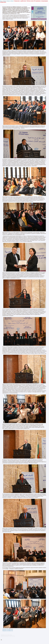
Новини (5, 1)
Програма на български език (8, 629)
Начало (1, 1)
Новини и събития (10, 1)
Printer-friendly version (2, 640)
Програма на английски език (8, 631)
